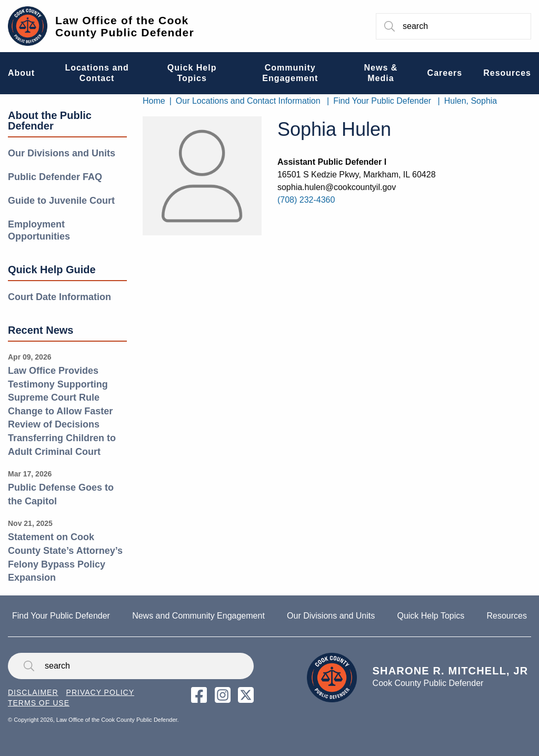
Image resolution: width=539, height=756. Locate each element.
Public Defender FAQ (55, 177)
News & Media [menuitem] (381, 73)
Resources (506, 616)
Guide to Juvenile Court (61, 201)
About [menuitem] (21, 73)
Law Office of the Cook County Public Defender (125, 26)
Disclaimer (33, 692)
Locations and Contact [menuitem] (97, 73)
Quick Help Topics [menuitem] (192, 73)
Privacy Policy (100, 692)
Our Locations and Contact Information (248, 101)
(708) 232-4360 (306, 200)
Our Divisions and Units (62, 153)
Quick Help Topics (431, 616)
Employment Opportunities (39, 230)
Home (154, 101)
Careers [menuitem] (445, 73)
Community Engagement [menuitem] (290, 73)
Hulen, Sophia (471, 101)
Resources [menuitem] (507, 73)
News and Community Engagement (198, 616)
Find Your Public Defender (382, 101)
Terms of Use (39, 703)
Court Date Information (59, 297)
